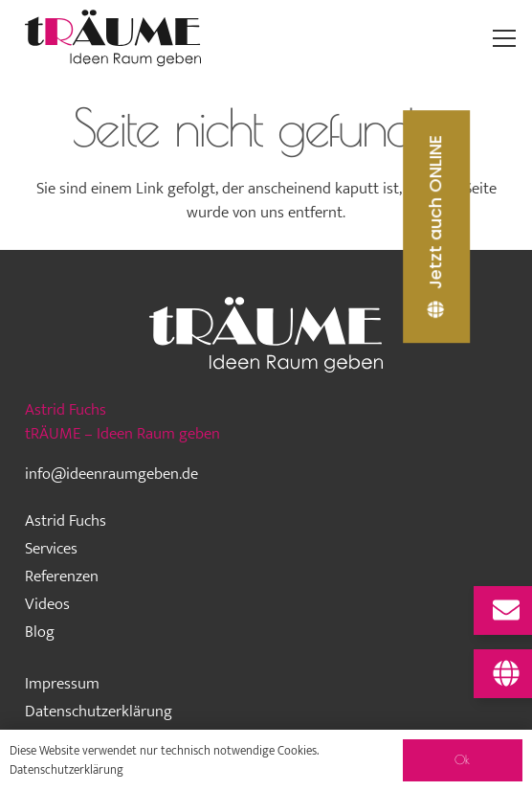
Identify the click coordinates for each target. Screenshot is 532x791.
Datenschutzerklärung (99, 712)
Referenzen (62, 576)
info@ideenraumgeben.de (111, 474)
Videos (47, 604)
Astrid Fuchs (66, 521)
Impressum (62, 684)
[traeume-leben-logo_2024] (113, 38)
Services (51, 549)
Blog (40, 632)
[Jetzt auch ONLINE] (436, 226)
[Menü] (505, 38)
